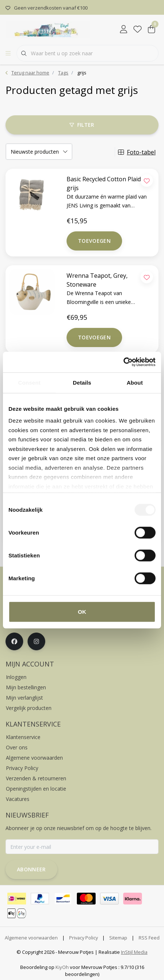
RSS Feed (149, 938)
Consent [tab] (29, 382)
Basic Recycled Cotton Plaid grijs (104, 183)
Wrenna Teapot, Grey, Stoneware (97, 280)
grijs (82, 73)
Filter (82, 125)
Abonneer (31, 869)
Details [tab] (82, 382)
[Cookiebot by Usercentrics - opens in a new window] (123, 362)
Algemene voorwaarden (31, 938)
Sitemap (118, 938)
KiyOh (62, 967)
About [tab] (135, 382)
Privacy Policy (83, 938)
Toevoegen (94, 241)
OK (82, 611)
